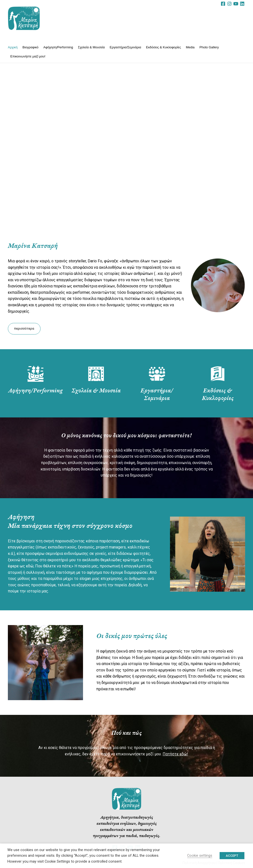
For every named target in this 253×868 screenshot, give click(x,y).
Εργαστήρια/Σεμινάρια (126, 47)
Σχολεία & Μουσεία (91, 47)
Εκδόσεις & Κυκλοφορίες (164, 47)
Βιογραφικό (31, 47)
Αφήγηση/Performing (58, 47)
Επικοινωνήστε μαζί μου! (28, 56)
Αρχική (13, 47)
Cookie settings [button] (200, 855)
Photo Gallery (209, 47)
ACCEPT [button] (232, 856)
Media (190, 47)
